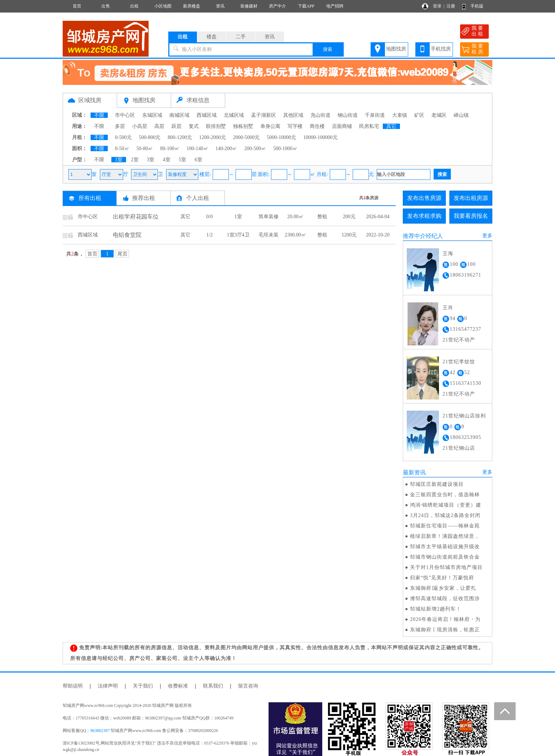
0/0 (209, 217)
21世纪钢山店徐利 (464, 416)
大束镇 (400, 115)
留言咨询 (248, 686)
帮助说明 (73, 686)
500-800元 (150, 137)
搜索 (328, 49)
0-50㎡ (122, 149)
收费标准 (178, 686)
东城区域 (152, 115)
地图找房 (396, 49)
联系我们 (213, 686)
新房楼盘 (192, 6)
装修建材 (249, 6)
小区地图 (163, 6)
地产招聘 (335, 6)
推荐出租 (144, 198)
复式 (194, 126)
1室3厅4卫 (238, 235)
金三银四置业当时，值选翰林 (445, 495)
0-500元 (123, 137)
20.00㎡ (295, 217)
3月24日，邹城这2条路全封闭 (445, 515)
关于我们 (143, 686)
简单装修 (269, 217)
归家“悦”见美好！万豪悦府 (442, 578)
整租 (322, 217)
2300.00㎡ (295, 235)
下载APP (306, 6)
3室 (151, 160)
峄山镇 (461, 115)
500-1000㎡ (285, 149)
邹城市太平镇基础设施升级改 (445, 547)
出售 (106, 6)
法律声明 (108, 686)
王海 (448, 253)
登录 (437, 6)
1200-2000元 (213, 137)
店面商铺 (342, 126)
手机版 (477, 6)
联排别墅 (216, 126)
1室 (119, 160)
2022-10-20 (378, 235)
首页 (77, 6)
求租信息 (198, 100)
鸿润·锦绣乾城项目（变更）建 (446, 505)
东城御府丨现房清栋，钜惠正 (445, 630)
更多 (487, 236)
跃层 (177, 126)
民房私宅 (369, 126)
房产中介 (277, 6)
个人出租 (198, 198)
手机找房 (441, 49)
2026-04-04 (378, 217)
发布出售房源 (424, 198)
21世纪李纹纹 (459, 362)
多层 (120, 126)
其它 (391, 126)
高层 (159, 126)
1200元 (349, 235)
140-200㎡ (226, 149)
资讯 (220, 6)
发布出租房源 (471, 198)
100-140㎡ (197, 149)
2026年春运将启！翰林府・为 (445, 619)
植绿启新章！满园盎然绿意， (445, 536)
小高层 (140, 126)
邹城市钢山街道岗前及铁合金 (445, 557)
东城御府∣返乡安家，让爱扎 (443, 588)
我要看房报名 (471, 216)
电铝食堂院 (127, 235)
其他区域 (293, 115)
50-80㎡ (145, 149)
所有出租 (90, 198)
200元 (349, 217)
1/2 (209, 235)
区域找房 (90, 100)
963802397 (100, 731)
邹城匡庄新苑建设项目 (437, 484)
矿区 (419, 115)
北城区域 (234, 115)
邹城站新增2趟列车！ (436, 609)
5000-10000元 (281, 137)
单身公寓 (270, 126)
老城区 (439, 115)
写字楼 (295, 126)
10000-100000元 (320, 137)
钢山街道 (348, 115)
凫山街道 (320, 115)
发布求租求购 (424, 216)
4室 (167, 160)
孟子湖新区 (264, 115)
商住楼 (317, 126)
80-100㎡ (170, 149)
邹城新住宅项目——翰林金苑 (445, 526)
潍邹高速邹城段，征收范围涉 (445, 599)
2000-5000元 (247, 137)
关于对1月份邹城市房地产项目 (446, 567)
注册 (451, 6)
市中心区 (125, 115)
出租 (134, 6)
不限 (99, 115)
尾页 (122, 254)
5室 (182, 160)
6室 (199, 160)
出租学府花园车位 (136, 217)
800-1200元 (180, 137)
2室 (135, 160)
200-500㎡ (255, 149)
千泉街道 (375, 115)
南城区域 (179, 115)
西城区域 (207, 115)
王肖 (448, 308)
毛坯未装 (269, 235)
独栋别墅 (243, 126)
